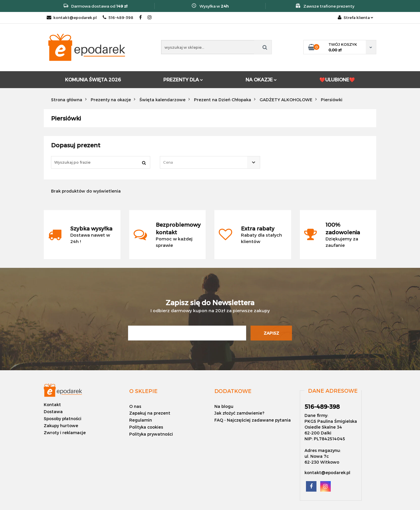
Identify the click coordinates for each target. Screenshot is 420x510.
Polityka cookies (146, 427)
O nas (135, 406)
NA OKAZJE (261, 80)
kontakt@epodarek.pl (72, 18)
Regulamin (141, 420)
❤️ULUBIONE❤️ (337, 80)
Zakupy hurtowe (61, 426)
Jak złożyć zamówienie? (239, 413)
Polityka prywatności (151, 434)
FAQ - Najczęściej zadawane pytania (253, 420)
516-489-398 (118, 18)
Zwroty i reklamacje (65, 433)
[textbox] (205, 162)
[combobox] (210, 162)
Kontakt (52, 405)
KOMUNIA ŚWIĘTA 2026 (93, 80)
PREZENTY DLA (183, 80)
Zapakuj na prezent (150, 413)
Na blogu (224, 406)
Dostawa (53, 412)
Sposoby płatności (63, 419)
